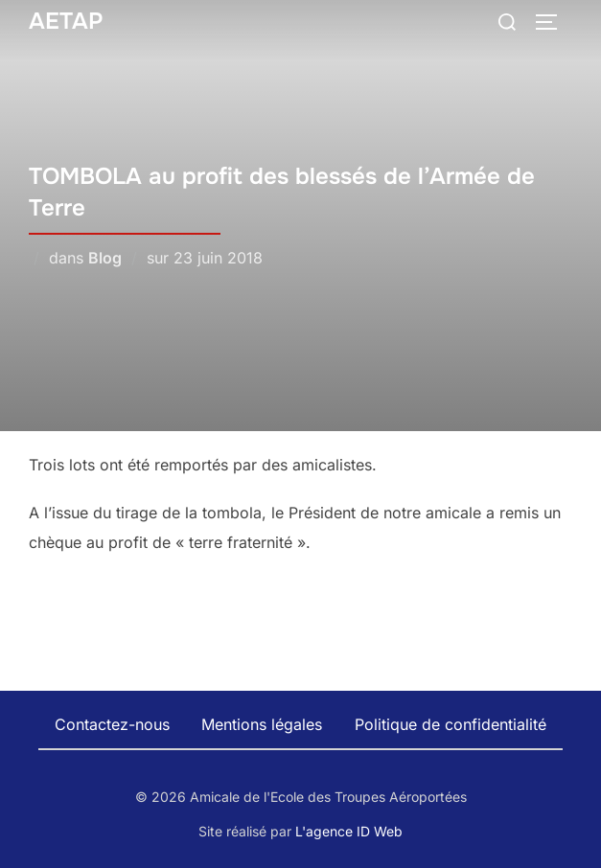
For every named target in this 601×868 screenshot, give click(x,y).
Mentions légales (262, 724)
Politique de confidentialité (451, 724)
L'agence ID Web (349, 831)
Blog (105, 258)
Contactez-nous (112, 724)
